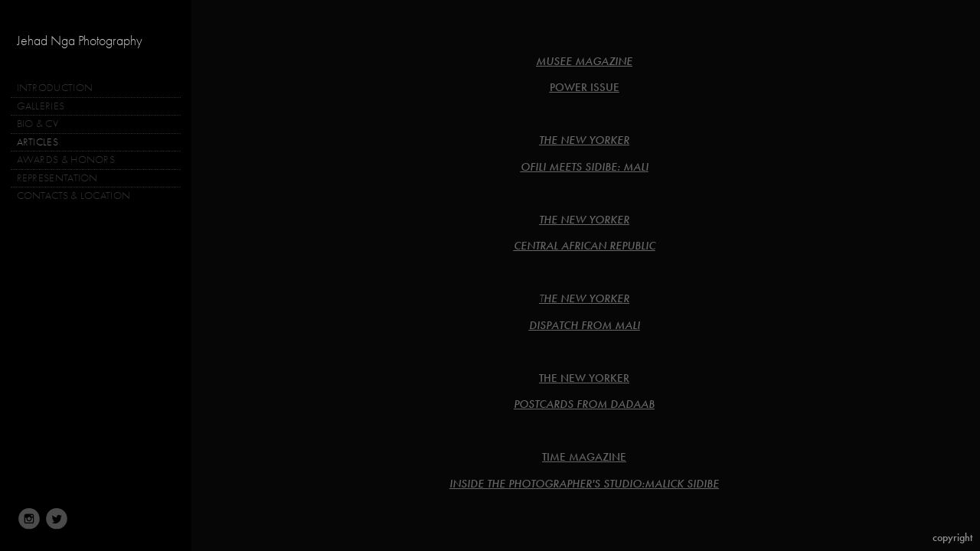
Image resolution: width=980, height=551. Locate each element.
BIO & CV (38, 124)
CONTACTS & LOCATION (74, 196)
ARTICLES (38, 142)
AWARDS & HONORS (66, 160)
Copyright (952, 538)
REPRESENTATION (57, 178)
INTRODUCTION (55, 88)
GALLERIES (47, 106)
